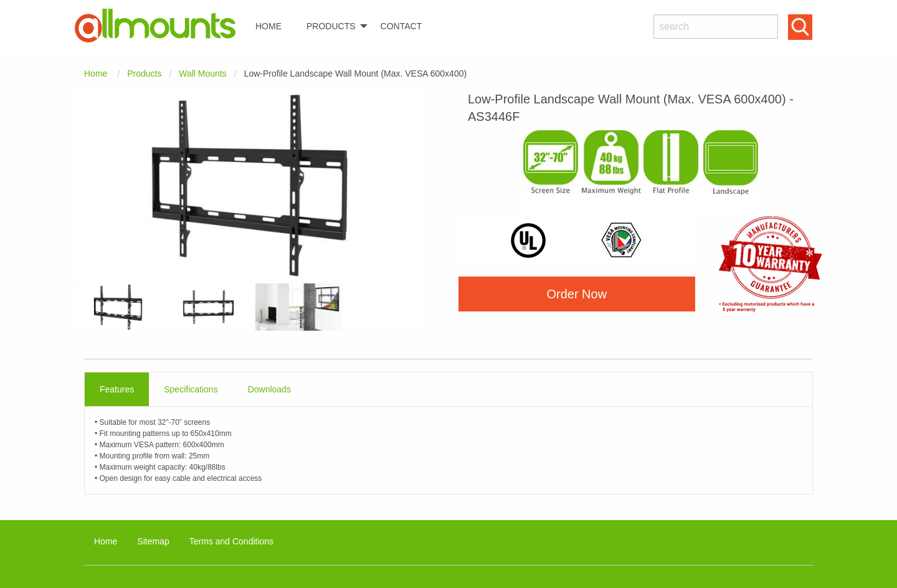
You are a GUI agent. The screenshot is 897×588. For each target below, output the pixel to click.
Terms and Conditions (231, 541)
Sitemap (153, 541)
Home (96, 73)
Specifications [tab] (191, 389)
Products (144, 73)
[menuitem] (160, 26)
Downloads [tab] (269, 389)
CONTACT (401, 26)
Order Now (577, 294)
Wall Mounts (203, 73)
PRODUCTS (331, 26)
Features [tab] (117, 389)
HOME (268, 26)
